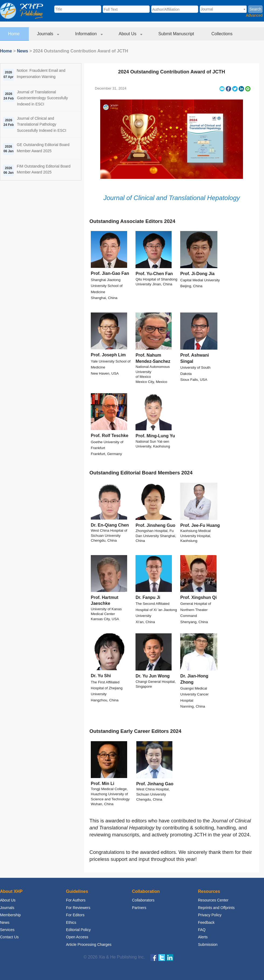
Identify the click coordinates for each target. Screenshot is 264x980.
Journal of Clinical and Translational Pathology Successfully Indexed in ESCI (42, 124)
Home (14, 34)
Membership (10, 915)
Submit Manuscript (177, 34)
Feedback (206, 922)
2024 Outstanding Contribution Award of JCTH (171, 72)
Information (89, 34)
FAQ (202, 930)
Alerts (203, 937)
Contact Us (9, 937)
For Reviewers (78, 908)
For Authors (76, 900)
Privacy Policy (210, 915)
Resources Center (213, 900)
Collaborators (143, 900)
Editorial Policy (78, 930)
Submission (208, 945)
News (23, 51)
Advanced (254, 15)
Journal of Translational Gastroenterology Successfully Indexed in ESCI (42, 98)
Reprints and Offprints (216, 908)
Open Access (77, 937)
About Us (131, 34)
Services (7, 930)
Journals (48, 34)
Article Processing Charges (89, 945)
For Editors (75, 915)
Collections (223, 34)
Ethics (71, 922)
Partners (139, 908)
